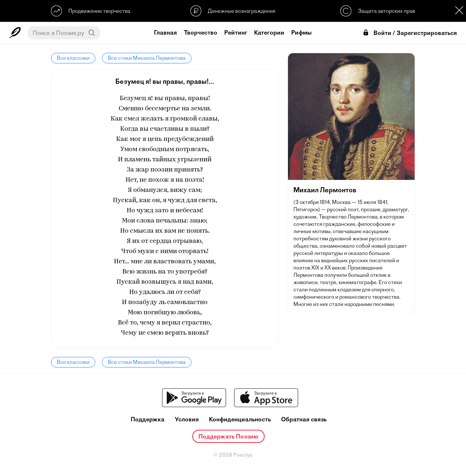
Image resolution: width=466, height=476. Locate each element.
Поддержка (148, 419)
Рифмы (301, 32)
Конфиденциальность (240, 419)
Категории (269, 32)
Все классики (73, 58)
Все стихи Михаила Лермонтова (147, 58)
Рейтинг (236, 32)
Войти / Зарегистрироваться (410, 33)
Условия (187, 419)
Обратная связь (304, 419)
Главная (165, 32)
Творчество (201, 32)
